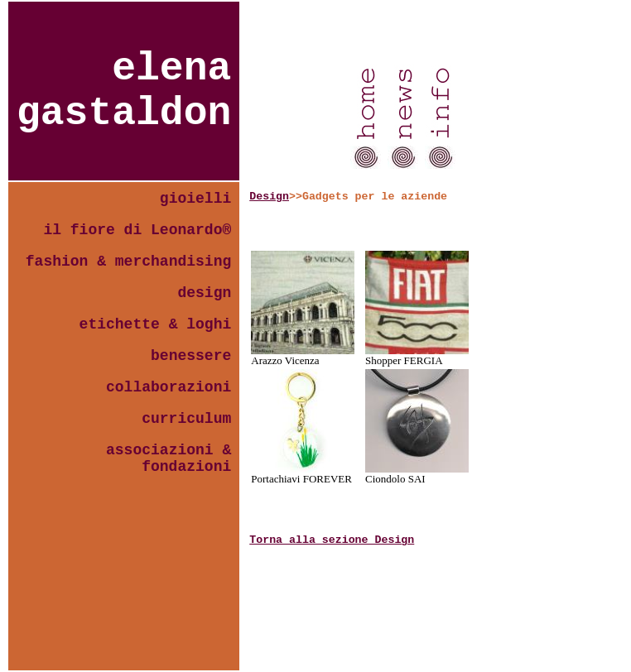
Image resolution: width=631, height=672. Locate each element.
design (204, 293)
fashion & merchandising (128, 262)
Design (269, 197)
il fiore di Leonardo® (137, 230)
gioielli (195, 199)
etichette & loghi (156, 324)
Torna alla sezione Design (332, 540)
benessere (191, 356)
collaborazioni (169, 387)
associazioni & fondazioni (169, 458)
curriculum (186, 419)
